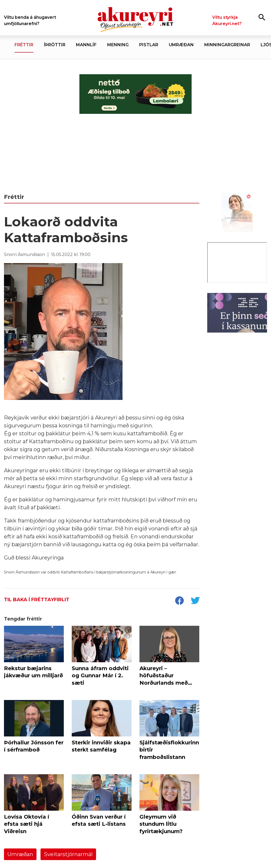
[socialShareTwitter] (195, 601)
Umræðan (20, 854)
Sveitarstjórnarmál (68, 854)
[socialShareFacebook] (179, 601)
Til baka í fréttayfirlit (37, 600)
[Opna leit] (262, 17)
